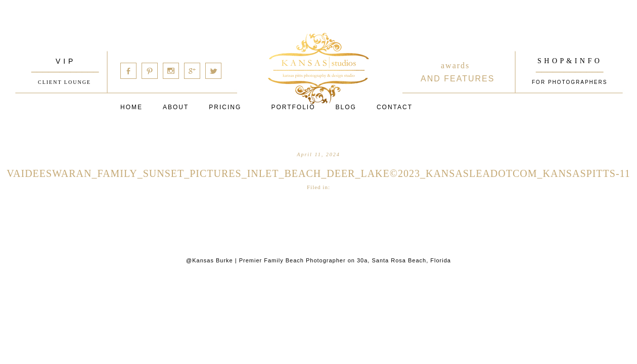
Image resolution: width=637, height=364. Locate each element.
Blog (346, 107)
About (176, 107)
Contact (395, 107)
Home (131, 107)
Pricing (225, 107)
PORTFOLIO (293, 107)
